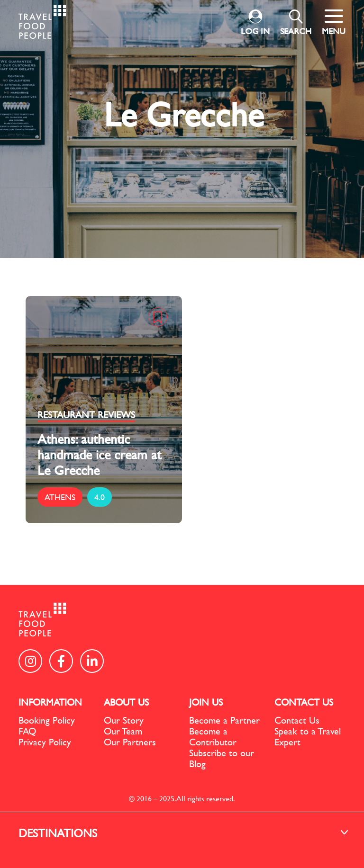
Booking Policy (47, 720)
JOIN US (206, 702)
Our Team (123, 731)
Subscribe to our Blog (222, 758)
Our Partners (130, 742)
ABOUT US (126, 702)
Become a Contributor (213, 736)
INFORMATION (50, 702)
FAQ (27, 731)
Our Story (124, 720)
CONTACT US (304, 702)
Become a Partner (224, 720)
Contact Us (297, 720)
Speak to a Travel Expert (308, 736)
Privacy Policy (45, 742)
